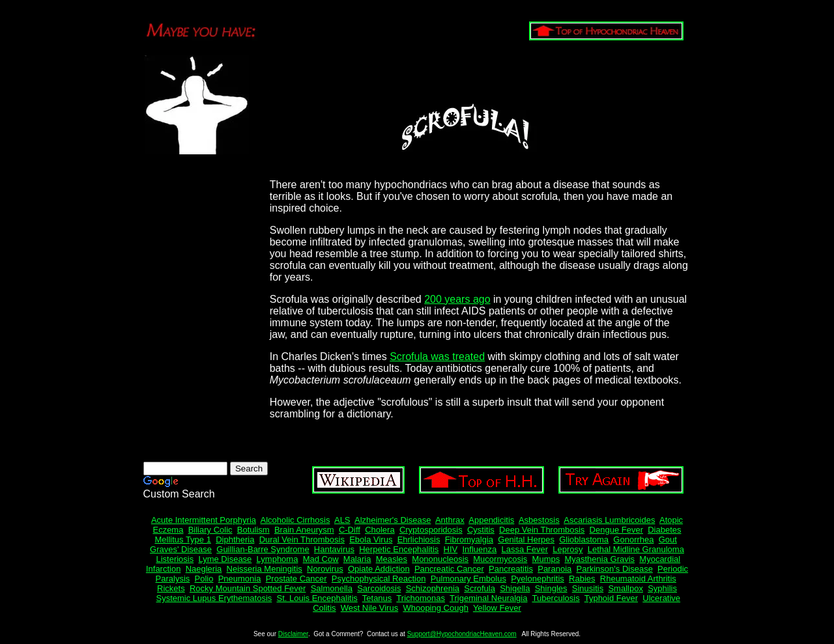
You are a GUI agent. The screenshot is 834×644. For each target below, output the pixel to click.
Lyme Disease (225, 559)
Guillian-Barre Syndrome (263, 549)
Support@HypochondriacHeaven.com (462, 634)
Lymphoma (278, 559)
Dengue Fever (616, 530)
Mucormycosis (500, 559)
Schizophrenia (433, 588)
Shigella (515, 588)
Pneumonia (240, 579)
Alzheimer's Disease (393, 520)
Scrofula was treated (437, 357)
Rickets (171, 588)
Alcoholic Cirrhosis (295, 520)
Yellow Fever (497, 608)
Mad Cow (321, 559)
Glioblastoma (584, 539)
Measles (392, 559)
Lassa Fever (525, 549)
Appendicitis (491, 520)
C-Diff (350, 530)
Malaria (357, 559)
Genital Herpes (526, 539)
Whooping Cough (435, 608)
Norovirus (325, 569)
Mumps (546, 559)
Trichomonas (421, 598)
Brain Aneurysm (304, 530)
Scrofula (480, 588)
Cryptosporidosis (431, 530)
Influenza (480, 549)
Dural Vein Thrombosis (302, 539)
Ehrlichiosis (419, 539)
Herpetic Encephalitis (399, 549)
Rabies (582, 579)
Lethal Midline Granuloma (636, 549)
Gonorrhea (633, 539)
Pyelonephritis (538, 579)
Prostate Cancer (296, 579)
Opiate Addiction (379, 569)
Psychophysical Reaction (379, 579)
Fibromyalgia (469, 539)
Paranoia (554, 569)
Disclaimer (293, 634)
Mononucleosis (440, 559)
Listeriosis (175, 559)
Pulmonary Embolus (468, 579)
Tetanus (377, 598)
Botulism (253, 530)
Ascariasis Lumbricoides (609, 520)
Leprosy (568, 549)
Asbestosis (539, 520)
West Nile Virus (369, 608)
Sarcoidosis (379, 588)
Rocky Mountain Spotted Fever (248, 588)
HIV (451, 549)
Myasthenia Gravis (599, 559)
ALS (342, 520)
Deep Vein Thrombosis (542, 530)
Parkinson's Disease (615, 569)
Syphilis (662, 588)
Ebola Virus (371, 539)
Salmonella (332, 588)
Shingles (551, 588)
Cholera (380, 530)
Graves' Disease (181, 549)
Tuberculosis (555, 598)
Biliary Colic (210, 530)
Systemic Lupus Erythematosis (214, 598)
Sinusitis (588, 588)
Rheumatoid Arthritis (638, 579)
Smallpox (625, 588)
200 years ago (457, 299)
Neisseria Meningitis (265, 569)
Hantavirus (334, 549)
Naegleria (204, 569)
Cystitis (481, 530)
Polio (204, 579)
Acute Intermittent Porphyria (204, 520)
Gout (668, 539)
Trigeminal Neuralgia (488, 598)
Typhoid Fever (611, 598)
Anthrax (450, 520)
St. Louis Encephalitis (317, 598)
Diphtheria (235, 539)
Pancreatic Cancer (449, 569)
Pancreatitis (511, 569)
